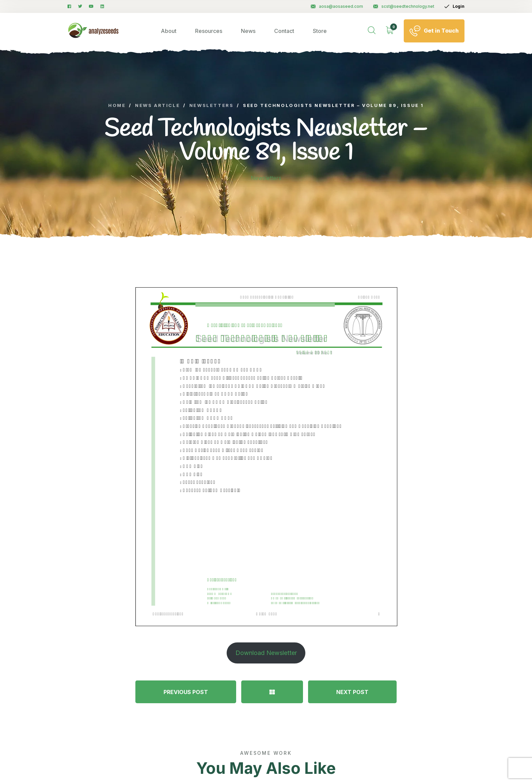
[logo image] (93, 31)
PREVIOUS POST (186, 692)
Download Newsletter (266, 653)
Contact (284, 31)
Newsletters (266, 178)
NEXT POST (352, 692)
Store (320, 31)
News (248, 31)
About (169, 31)
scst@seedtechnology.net (404, 6)
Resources (209, 31)
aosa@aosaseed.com (337, 6)
